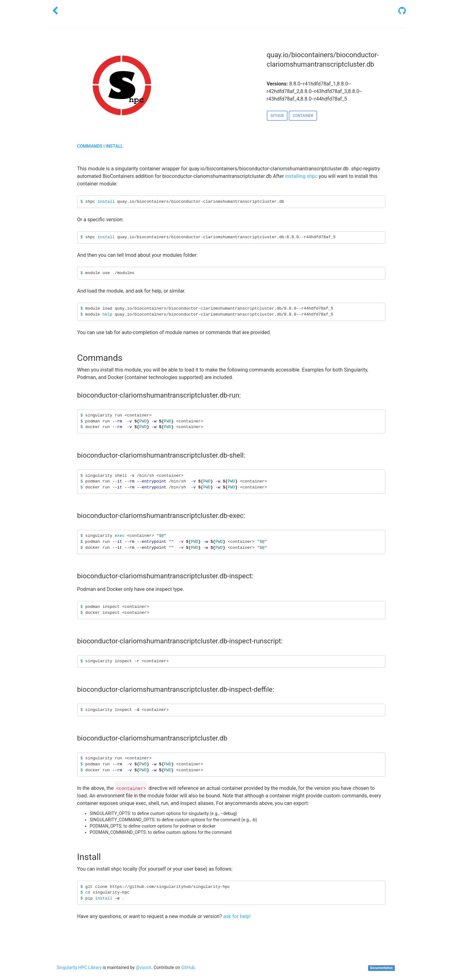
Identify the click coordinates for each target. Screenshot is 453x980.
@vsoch (143, 967)
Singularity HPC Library (79, 967)
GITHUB (277, 116)
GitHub (188, 967)
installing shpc (301, 176)
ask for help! (237, 916)
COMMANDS (90, 146)
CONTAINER (303, 116)
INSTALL (114, 146)
